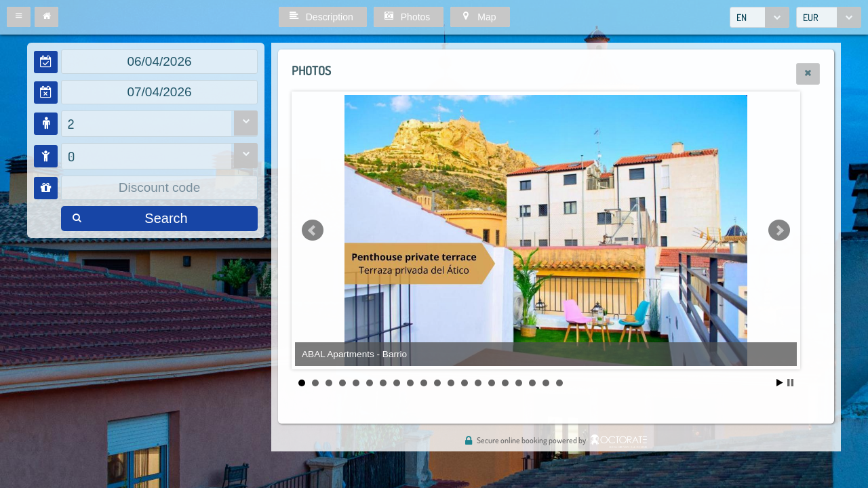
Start (780, 383)
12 (451, 383)
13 (465, 383)
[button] (19, 17)
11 (437, 383)
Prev (313, 230)
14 (478, 383)
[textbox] (159, 62)
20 (559, 383)
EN (742, 17)
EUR (811, 17)
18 (532, 383)
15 (492, 383)
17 (519, 383)
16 (505, 383)
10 (424, 383)
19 (546, 383)
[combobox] (759, 17)
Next (779, 230)
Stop (790, 383)
